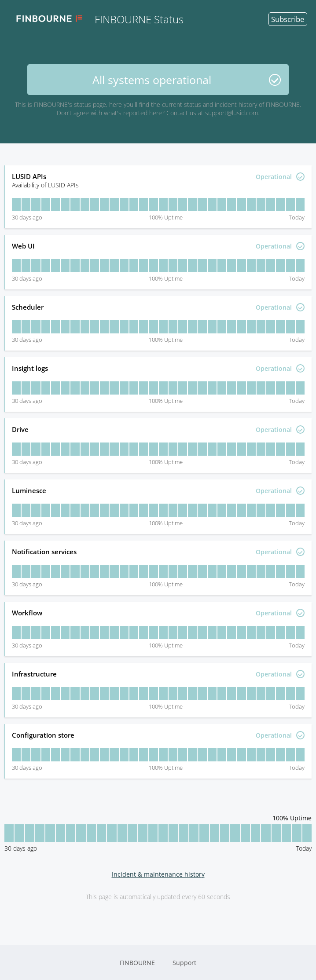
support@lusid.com (231, 113)
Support (184, 963)
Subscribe (288, 19)
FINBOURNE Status (96, 19)
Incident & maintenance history (158, 874)
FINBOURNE (137, 963)
